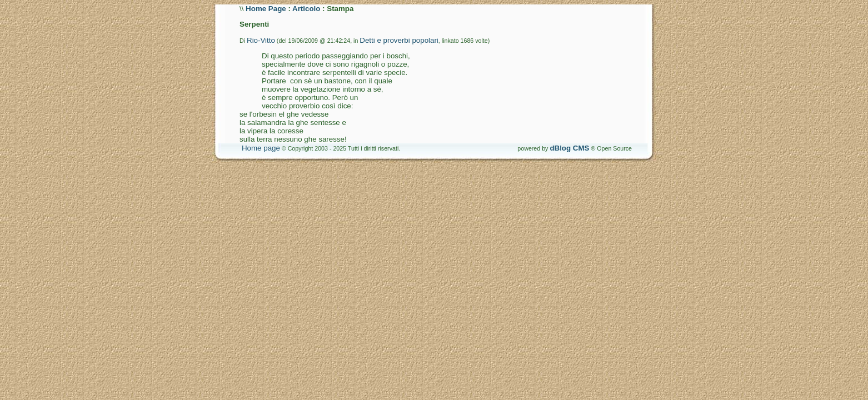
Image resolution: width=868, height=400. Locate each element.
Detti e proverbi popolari (399, 40)
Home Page (266, 9)
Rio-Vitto (261, 40)
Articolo (306, 9)
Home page (261, 148)
